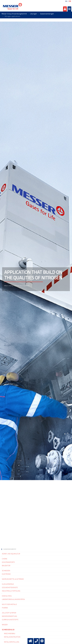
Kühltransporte (8, 562)
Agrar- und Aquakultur (11, 554)
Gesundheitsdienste (10, 588)
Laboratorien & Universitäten (13, 599)
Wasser (5, 625)
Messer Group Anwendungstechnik (14, 14)
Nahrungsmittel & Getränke (13, 579)
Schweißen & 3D (8, 630)
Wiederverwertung (10, 616)
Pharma (5, 608)
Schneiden (6, 571)
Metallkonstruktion (12, 637)
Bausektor (6, 566)
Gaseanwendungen (47, 14)
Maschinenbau (10, 634)
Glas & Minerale (8, 584)
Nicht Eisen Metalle (9, 604)
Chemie (5, 559)
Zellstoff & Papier (9, 613)
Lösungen (33, 14)
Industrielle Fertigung (11, 591)
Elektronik (6, 574)
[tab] (36, 549)
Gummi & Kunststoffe (10, 620)
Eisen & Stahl (7, 596)
